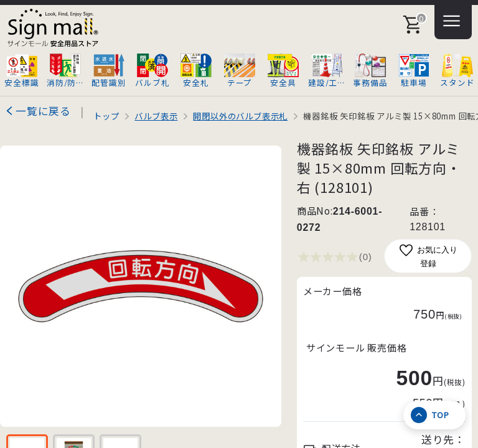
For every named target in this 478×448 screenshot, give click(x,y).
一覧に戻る (43, 111)
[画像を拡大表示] (141, 286)
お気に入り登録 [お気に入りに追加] (428, 255)
